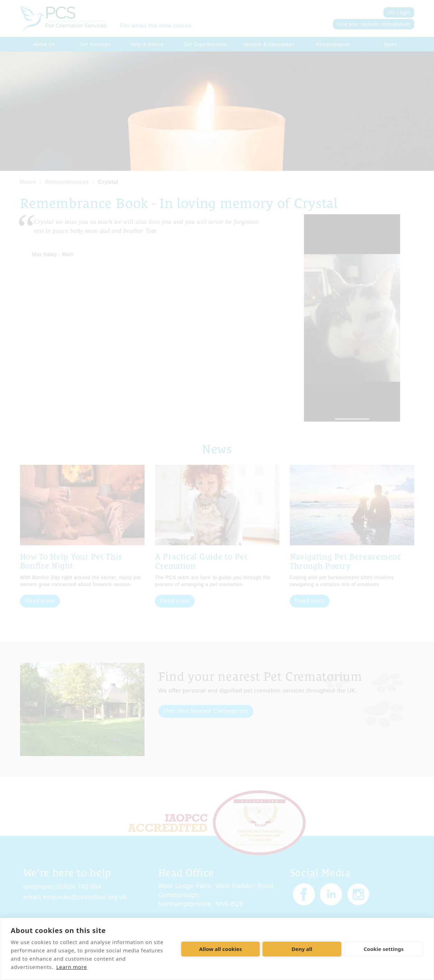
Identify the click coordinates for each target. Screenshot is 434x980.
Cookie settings (384, 949)
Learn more (72, 967)
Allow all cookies (221, 949)
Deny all (302, 949)
